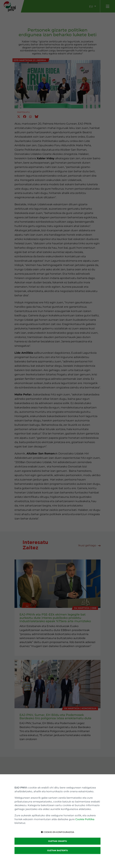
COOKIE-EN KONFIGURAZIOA (58, 832)
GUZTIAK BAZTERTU (57, 850)
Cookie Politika (85, 819)
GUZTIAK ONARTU (57, 841)
